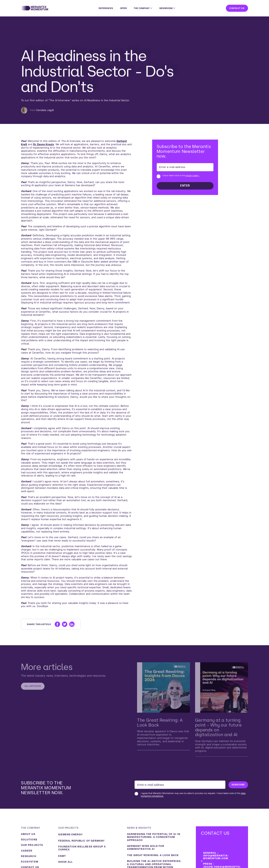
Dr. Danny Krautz (44, 144)
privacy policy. (193, 175)
